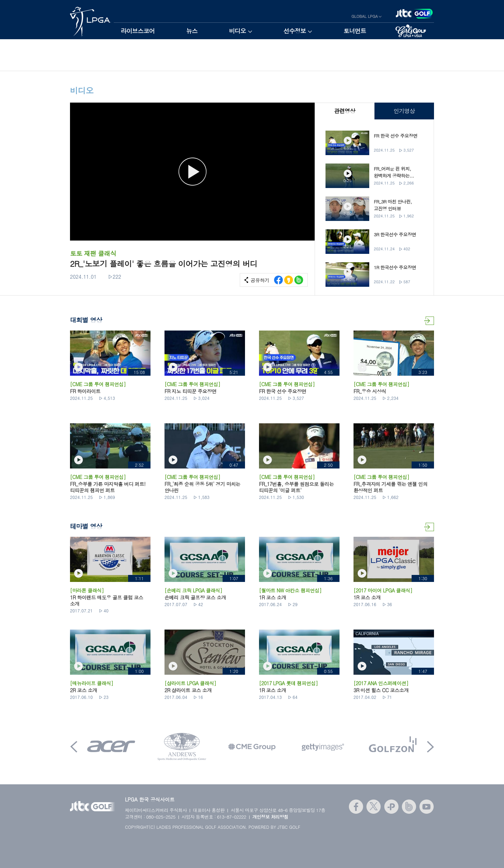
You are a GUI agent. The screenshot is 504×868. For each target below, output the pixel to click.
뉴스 (192, 31)
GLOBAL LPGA (365, 16)
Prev (74, 747)
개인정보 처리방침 (270, 817)
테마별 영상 (429, 527)
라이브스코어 (138, 31)
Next (430, 747)
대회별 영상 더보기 (429, 321)
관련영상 (345, 111)
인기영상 (404, 111)
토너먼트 (355, 31)
